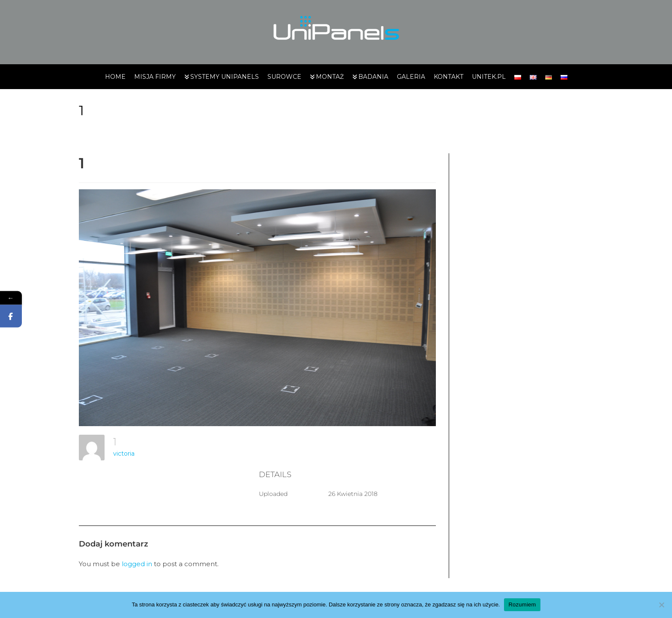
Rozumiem (522, 605)
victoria (124, 454)
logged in (137, 564)
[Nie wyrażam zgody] (661, 605)
